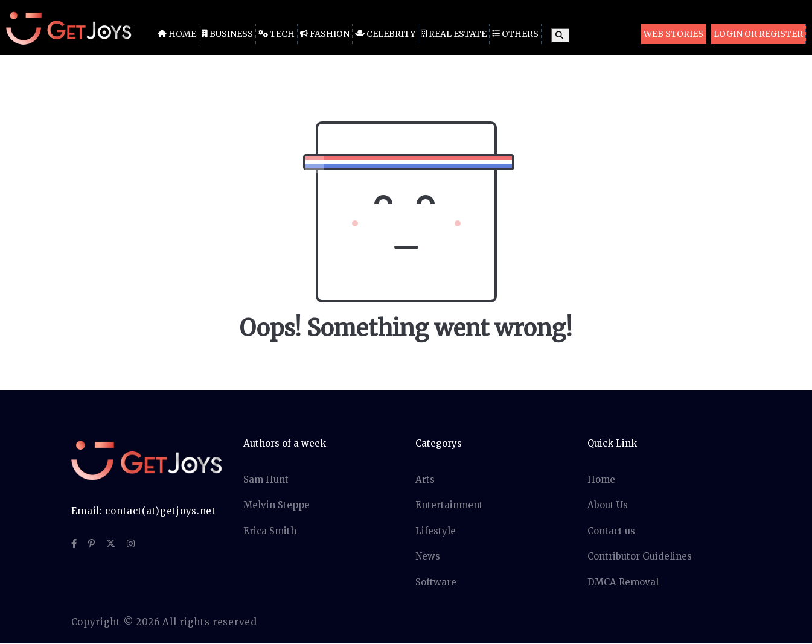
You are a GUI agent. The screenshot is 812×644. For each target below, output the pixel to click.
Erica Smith (270, 531)
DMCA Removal (623, 582)
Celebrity (385, 34)
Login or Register (758, 34)
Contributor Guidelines (640, 556)
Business (227, 34)
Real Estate (454, 34)
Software (436, 582)
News (428, 556)
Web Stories (673, 34)
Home (177, 34)
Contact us (611, 531)
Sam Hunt (266, 480)
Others (515, 34)
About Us (608, 505)
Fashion (325, 34)
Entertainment (449, 505)
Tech (277, 34)
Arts (425, 480)
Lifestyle (436, 531)
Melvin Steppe (277, 505)
